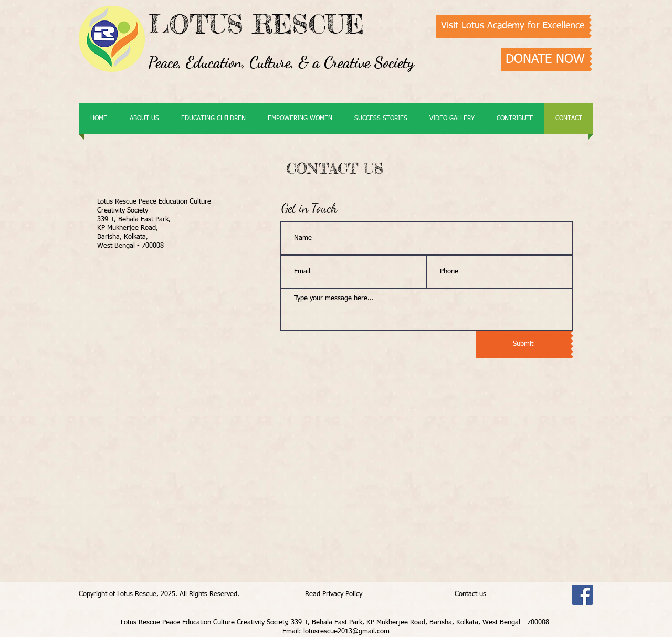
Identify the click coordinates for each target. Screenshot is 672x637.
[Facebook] (582, 595)
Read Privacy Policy (334, 594)
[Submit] (523, 344)
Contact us (470, 594)
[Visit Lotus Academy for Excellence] (512, 26)
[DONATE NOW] (545, 60)
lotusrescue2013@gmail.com (346, 631)
